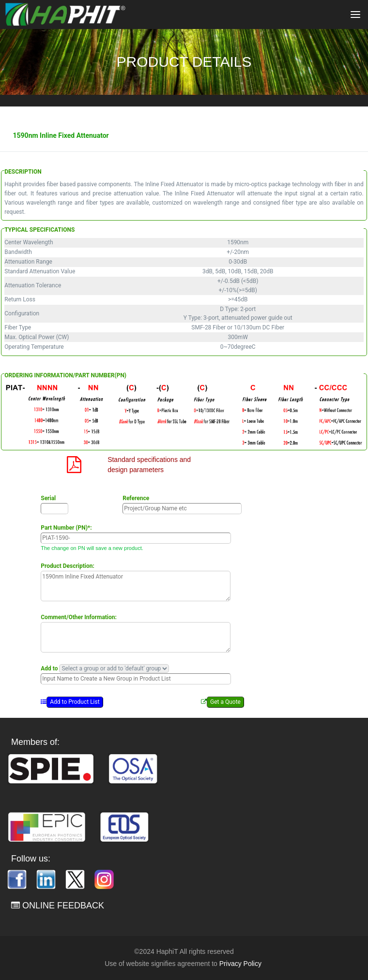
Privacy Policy (240, 964)
